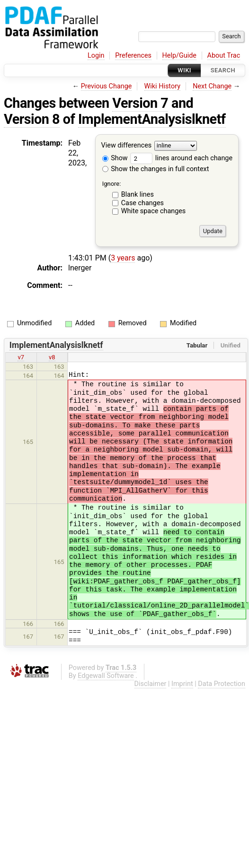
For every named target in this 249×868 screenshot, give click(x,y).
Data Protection (222, 684)
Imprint (182, 684)
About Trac (224, 56)
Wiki (184, 70)
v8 (52, 357)
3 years (123, 258)
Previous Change (107, 86)
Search (223, 70)
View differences (127, 146)
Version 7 (140, 103)
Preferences (133, 56)
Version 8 (32, 119)
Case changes (142, 203)
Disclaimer (151, 684)
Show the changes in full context (156, 169)
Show (115, 158)
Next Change (212, 86)
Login (96, 56)
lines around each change (181, 158)
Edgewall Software (106, 676)
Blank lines (138, 195)
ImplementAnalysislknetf (152, 119)
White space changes (154, 211)
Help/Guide (179, 56)
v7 (21, 357)
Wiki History (162, 86)
